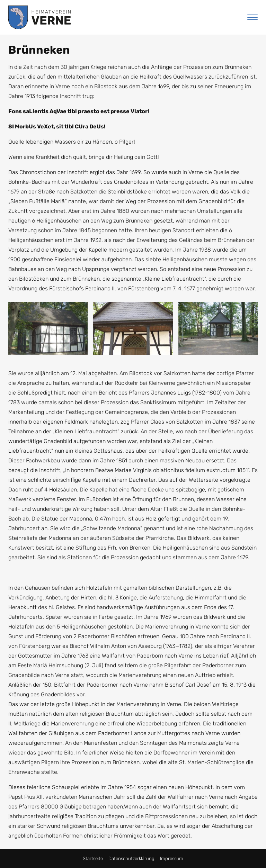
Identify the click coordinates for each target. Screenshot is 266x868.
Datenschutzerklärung (131, 858)
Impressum (172, 858)
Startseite (93, 858)
